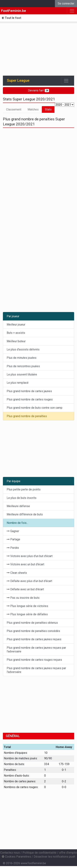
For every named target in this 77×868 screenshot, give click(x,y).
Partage (13, 539)
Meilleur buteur (16, 341)
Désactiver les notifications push (54, 857)
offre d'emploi (68, 853)
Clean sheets (17, 573)
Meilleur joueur (16, 325)
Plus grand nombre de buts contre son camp (35, 408)
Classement (14, 109)
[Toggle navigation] (66, 81)
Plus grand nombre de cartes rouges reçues (34, 660)
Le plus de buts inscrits (22, 498)
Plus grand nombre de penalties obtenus (32, 623)
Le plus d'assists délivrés (23, 349)
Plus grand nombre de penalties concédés (33, 631)
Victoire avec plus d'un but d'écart (30, 556)
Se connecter (66, 4)
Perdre (13, 548)
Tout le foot (11, 18)
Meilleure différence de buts (25, 514)
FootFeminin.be (14, 11)
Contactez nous (10, 853)
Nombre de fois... (17, 523)
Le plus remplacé (18, 383)
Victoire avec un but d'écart (25, 564)
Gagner (13, 531)
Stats (48, 109)
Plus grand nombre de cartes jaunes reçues (34, 639)
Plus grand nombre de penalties (27, 416)
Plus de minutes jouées (22, 358)
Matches (33, 109)
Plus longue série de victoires (27, 606)
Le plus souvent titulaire (22, 374)
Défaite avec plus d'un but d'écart (29, 581)
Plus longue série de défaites (27, 614)
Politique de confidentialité (39, 853)
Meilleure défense (18, 506)
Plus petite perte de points (24, 489)
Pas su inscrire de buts (23, 598)
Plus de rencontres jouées (23, 366)
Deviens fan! (38, 90)
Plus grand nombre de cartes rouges (30, 399)
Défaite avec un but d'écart (25, 589)
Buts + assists (16, 333)
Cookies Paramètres (16, 857)
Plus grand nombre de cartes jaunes (29, 391)
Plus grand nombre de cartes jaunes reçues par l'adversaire (36, 650)
